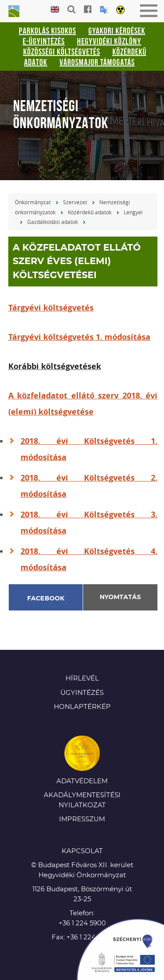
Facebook (46, 599)
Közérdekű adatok (90, 212)
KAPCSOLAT (82, 851)
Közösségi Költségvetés (62, 52)
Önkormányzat (33, 202)
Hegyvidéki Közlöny (109, 41)
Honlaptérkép (82, 707)
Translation (104, 10)
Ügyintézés (82, 693)
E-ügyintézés (44, 41)
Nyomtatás (120, 597)
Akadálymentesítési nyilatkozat (82, 800)
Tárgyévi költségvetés (51, 308)
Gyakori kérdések (117, 31)
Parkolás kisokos (47, 31)
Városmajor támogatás (97, 62)
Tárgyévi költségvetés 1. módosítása (79, 337)
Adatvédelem (82, 781)
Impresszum (82, 819)
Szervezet (75, 202)
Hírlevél (82, 678)
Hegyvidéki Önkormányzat (13, 12)
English (55, 10)
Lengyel (133, 212)
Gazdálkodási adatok (52, 222)
